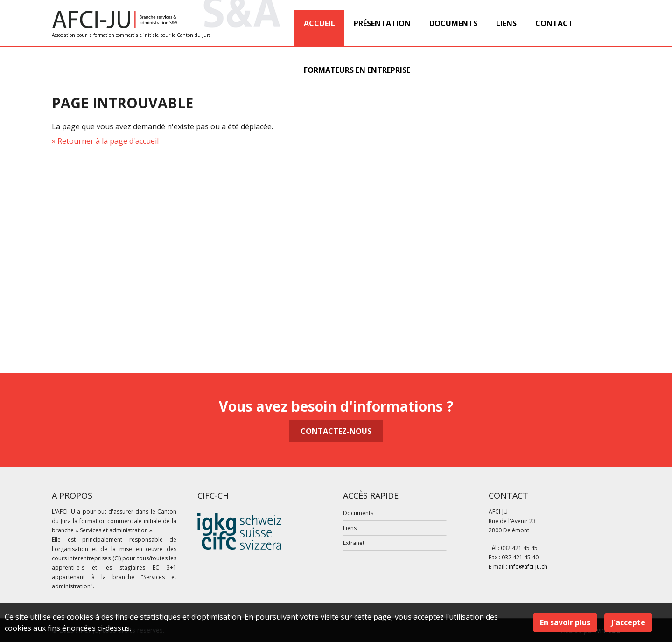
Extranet (354, 543)
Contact (554, 23)
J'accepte (628, 622)
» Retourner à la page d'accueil (105, 141)
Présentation (382, 23)
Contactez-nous (336, 431)
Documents (453, 23)
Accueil (319, 23)
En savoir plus (565, 622)
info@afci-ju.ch (528, 567)
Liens (506, 23)
